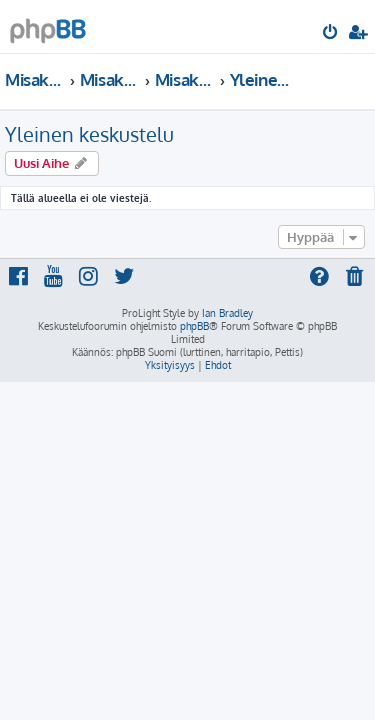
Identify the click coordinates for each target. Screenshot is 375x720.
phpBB (194, 326)
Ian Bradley (227, 313)
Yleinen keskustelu (89, 134)
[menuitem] (331, 34)
